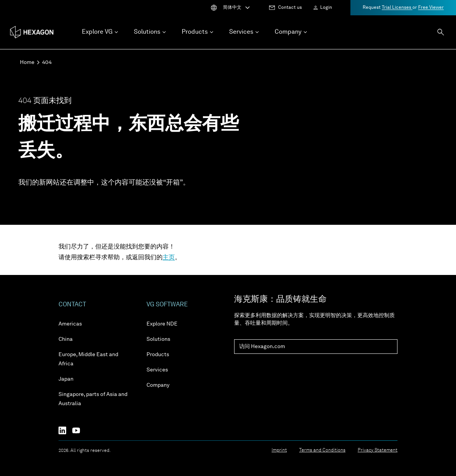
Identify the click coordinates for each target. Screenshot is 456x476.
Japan (66, 379)
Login (326, 8)
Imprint (279, 450)
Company (158, 385)
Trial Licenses (397, 8)
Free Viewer (431, 8)
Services (157, 370)
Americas (70, 324)
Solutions (158, 339)
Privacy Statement (378, 450)
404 (47, 62)
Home (27, 62)
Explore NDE (162, 324)
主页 (169, 258)
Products (158, 355)
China (66, 339)
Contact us (290, 8)
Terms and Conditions (322, 450)
